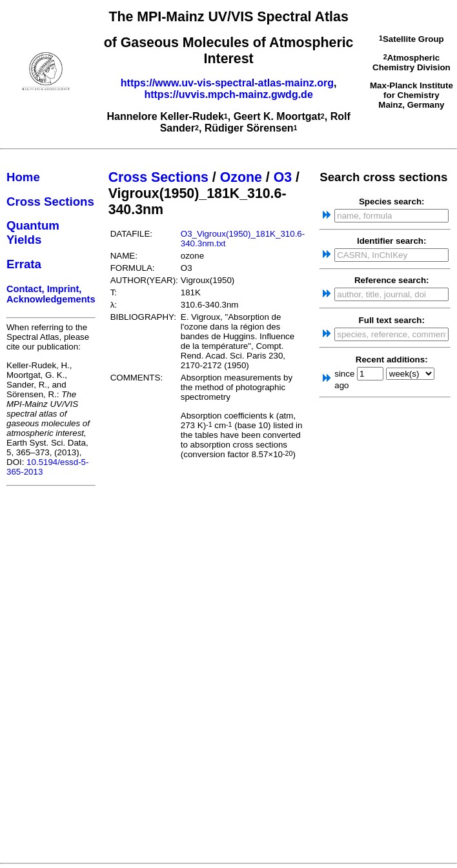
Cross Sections (50, 202)
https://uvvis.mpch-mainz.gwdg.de (228, 94)
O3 (283, 177)
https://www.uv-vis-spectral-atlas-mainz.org (227, 83)
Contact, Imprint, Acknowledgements (51, 294)
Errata (24, 264)
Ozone (241, 177)
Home (23, 177)
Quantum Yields (33, 232)
